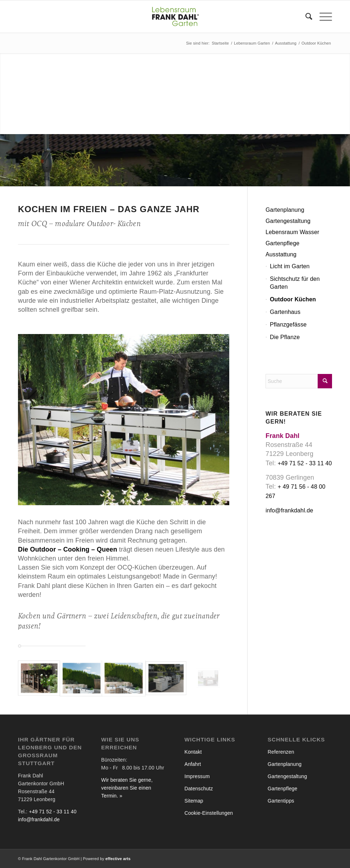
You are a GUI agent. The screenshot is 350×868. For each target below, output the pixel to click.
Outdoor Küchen (293, 299)
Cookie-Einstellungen (209, 813)
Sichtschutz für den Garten (295, 283)
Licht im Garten (290, 266)
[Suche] (305, 17)
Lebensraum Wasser (292, 232)
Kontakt (193, 752)
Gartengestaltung (288, 221)
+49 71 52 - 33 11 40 (305, 463)
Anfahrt (193, 764)
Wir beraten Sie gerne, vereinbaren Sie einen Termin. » (127, 788)
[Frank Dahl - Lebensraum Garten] (175, 17)
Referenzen (281, 752)
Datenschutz (199, 789)
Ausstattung (281, 254)
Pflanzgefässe (288, 325)
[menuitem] (305, 17)
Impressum (197, 776)
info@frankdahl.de (289, 510)
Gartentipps (281, 801)
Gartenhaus (285, 312)
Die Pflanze (285, 337)
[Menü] (322, 17)
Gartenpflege (282, 243)
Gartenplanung (285, 210)
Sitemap (194, 801)
